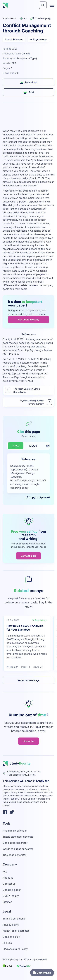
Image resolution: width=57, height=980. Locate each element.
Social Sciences (14, 39)
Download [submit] (28, 82)
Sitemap (7, 902)
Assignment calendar (15, 831)
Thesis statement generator (19, 837)
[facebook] (5, 812)
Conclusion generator (15, 843)
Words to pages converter (18, 849)
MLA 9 (33, 446)
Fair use (7, 943)
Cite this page (41, 19)
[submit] (43, 5)
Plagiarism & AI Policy (15, 949)
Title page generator (15, 855)
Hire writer (28, 741)
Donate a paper (12, 890)
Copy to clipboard (37, 497)
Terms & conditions (14, 919)
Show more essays (29, 680)
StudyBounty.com (14, 959)
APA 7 (16, 446)
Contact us (9, 884)
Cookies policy (11, 937)
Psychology (38, 39)
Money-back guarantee (16, 931)
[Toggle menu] (52, 5)
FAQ (5, 872)
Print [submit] (28, 92)
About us (8, 878)
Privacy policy (11, 925)
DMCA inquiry (11, 896)
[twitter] (12, 812)
